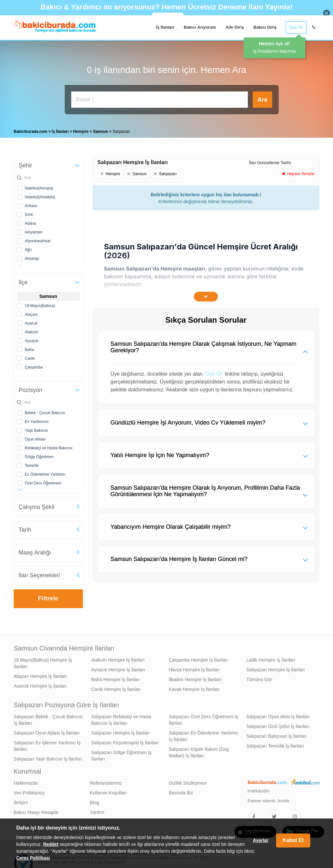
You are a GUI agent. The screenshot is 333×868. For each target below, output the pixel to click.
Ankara (31, 204)
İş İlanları (165, 27)
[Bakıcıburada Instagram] (295, 815)
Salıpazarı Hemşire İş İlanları (276, 668)
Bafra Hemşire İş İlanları (116, 678)
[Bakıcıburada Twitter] (274, 815)
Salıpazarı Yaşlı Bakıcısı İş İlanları (48, 757)
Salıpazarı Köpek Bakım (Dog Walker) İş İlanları (199, 751)
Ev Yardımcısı (37, 420)
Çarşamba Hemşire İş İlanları (198, 658)
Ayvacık (32, 339)
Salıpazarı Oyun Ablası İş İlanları (47, 731)
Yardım (97, 811)
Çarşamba (34, 366)
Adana (30, 222)
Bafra (29, 348)
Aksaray (32, 257)
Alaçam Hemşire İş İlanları (40, 675)
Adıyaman (33, 231)
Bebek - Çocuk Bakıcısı (45, 411)
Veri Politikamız (29, 791)
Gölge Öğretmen (39, 455)
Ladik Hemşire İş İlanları (271, 658)
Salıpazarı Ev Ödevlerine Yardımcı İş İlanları (203, 735)
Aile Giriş (235, 27)
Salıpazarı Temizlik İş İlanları (275, 744)
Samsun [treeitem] (101, 130)
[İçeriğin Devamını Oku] (206, 295)
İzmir (29, 213)
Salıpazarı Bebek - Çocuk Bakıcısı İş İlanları (48, 718)
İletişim (21, 801)
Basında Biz (181, 791)
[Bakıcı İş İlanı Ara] (160, 100)
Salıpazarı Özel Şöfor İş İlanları (278, 725)
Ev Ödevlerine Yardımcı (45, 473)
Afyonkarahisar (38, 239)
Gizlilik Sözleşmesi (188, 781)
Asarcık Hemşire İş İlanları (40, 684)
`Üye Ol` (214, 372)
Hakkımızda (26, 781)
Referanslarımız (106, 781)
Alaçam (31, 313)
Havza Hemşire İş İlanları (194, 668)
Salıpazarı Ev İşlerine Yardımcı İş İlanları (47, 744)
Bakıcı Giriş (265, 27)
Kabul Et (293, 840)
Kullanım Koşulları (108, 791)
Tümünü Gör (259, 678)
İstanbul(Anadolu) (40, 195)
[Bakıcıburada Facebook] (254, 815)
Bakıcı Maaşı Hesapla (36, 811)
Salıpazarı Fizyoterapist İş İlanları (125, 741)
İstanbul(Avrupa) (39, 187)
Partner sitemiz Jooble (269, 799)
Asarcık (31, 322)
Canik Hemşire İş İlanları (116, 688)
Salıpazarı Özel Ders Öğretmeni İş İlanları (203, 718)
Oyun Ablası (35, 438)
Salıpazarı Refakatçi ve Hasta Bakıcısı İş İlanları (121, 718)
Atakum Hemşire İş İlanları (118, 658)
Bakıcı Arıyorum (200, 27)
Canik (30, 357)
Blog (95, 801)
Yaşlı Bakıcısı (36, 429)
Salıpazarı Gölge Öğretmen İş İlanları (121, 754)
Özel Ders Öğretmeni (43, 482)
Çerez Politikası (33, 858)
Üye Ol (296, 27)
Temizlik (32, 464)
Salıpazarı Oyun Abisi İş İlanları (278, 715)
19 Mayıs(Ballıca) (40, 304)
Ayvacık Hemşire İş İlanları (118, 668)
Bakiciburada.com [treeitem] (30, 130)
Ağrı (28, 248)
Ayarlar (260, 840)
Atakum (31, 330)
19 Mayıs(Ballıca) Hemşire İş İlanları (43, 662)
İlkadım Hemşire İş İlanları (195, 678)
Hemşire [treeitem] (81, 130)
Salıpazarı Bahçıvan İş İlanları (277, 735)
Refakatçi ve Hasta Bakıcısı (49, 446)
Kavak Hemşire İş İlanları (194, 688)
